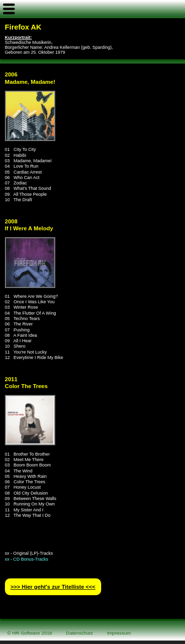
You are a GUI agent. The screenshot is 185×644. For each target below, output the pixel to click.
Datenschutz (80, 633)
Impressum (119, 633)
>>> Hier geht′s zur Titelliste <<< (53, 587)
